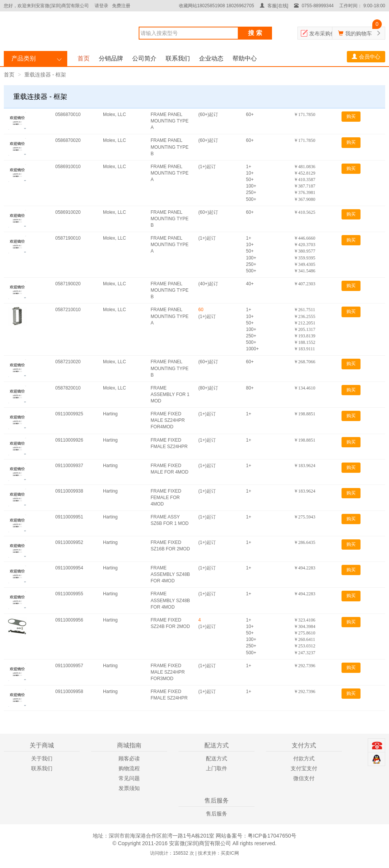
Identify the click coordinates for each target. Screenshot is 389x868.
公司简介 (144, 58)
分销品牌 (111, 58)
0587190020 (68, 284)
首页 (84, 58)
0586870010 (68, 114)
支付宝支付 (304, 768)
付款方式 (304, 758)
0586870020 (68, 140)
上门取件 (217, 768)
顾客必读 (129, 758)
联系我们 (178, 58)
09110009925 (69, 414)
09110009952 (69, 542)
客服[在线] (274, 6)
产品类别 (24, 58)
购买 (351, 116)
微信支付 (304, 778)
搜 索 (255, 33)
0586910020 (68, 212)
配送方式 (217, 758)
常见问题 (129, 778)
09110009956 (69, 620)
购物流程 (129, 768)
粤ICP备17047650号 (272, 836)
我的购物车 (359, 33)
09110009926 (69, 440)
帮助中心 (245, 58)
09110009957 (69, 666)
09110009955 (69, 594)
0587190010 (68, 238)
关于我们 (42, 758)
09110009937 (69, 466)
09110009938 (69, 491)
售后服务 (217, 814)
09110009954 (69, 568)
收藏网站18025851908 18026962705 (217, 6)
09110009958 (69, 692)
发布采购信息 (325, 33)
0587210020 (68, 362)
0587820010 (68, 388)
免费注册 (121, 6)
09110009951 (69, 517)
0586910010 (68, 167)
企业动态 (211, 58)
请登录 (101, 6)
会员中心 (366, 57)
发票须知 (129, 788)
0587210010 (68, 310)
